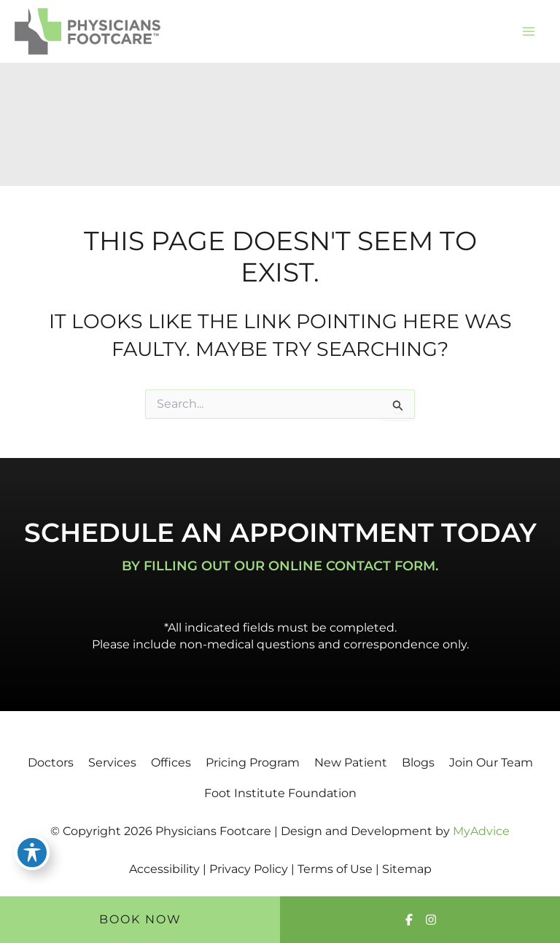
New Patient (351, 762)
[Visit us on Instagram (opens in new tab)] (431, 920)
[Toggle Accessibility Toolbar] (32, 853)
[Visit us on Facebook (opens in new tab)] (409, 920)
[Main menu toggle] (528, 32)
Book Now (140, 919)
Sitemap (407, 869)
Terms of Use (335, 869)
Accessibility (164, 869)
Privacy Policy (249, 869)
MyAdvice (481, 831)
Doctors (51, 762)
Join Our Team (491, 762)
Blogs (418, 762)
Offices (171, 762)
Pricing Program (253, 762)
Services (112, 762)
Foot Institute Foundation (280, 793)
